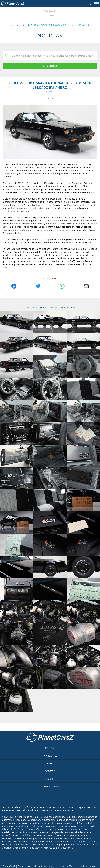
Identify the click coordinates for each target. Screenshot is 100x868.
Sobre (50, 779)
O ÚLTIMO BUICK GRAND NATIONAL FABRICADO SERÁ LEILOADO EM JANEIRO (50, 25)
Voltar (51, 98)
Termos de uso (50, 786)
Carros (50, 763)
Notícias (50, 15)
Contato (50, 771)
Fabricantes (50, 756)
